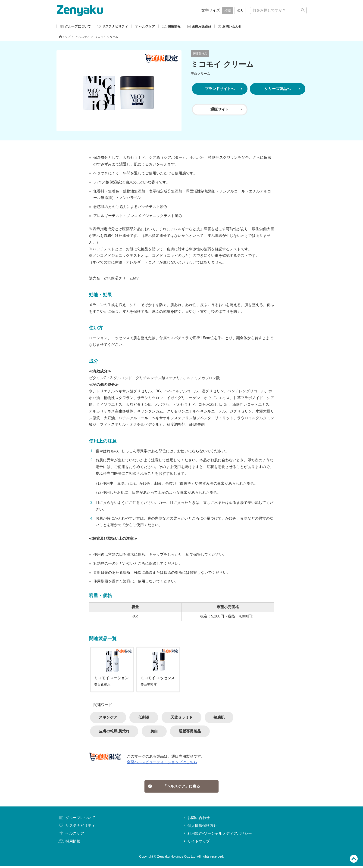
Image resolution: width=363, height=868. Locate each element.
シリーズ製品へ (283, 90)
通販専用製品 (190, 732)
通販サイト (227, 110)
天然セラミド (181, 718)
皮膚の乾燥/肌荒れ (114, 732)
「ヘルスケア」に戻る (174, 788)
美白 (154, 732)
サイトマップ (196, 843)
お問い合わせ (196, 820)
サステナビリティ (76, 828)
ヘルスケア (83, 38)
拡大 (240, 11)
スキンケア (108, 718)
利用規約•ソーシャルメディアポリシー (217, 835)
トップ (65, 38)
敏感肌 (219, 718)
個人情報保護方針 (200, 828)
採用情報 (69, 843)
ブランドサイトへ (224, 90)
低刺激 (144, 718)
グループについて (76, 820)
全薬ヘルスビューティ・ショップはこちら (162, 763)
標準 (228, 11)
